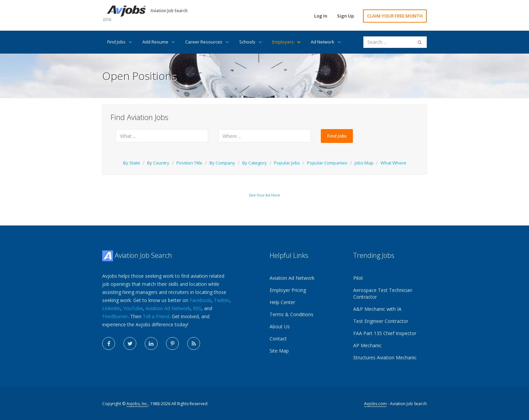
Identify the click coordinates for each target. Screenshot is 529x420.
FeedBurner (115, 316)
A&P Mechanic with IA (377, 309)
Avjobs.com (375, 404)
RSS (197, 308)
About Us (280, 326)
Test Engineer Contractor (381, 321)
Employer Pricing (288, 290)
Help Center (282, 302)
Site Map (279, 351)
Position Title (189, 163)
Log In (321, 16)
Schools (251, 42)
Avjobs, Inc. (137, 404)
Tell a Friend (156, 316)
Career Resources (207, 42)
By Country (158, 163)
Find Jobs (120, 42)
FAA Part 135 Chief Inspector (385, 333)
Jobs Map (364, 163)
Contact (278, 339)
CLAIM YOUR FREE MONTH (395, 16)
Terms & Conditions (291, 314)
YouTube (133, 308)
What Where (393, 163)
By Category (255, 163)
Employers (286, 42)
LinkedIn (111, 308)
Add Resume (159, 42)
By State (132, 163)
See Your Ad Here (264, 195)
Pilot (358, 278)
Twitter (222, 300)
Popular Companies (327, 163)
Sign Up (345, 16)
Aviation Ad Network (168, 308)
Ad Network (326, 42)
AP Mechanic (367, 345)
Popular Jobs (287, 163)
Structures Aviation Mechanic (385, 357)
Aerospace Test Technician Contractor (383, 293)
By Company (222, 163)
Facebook (200, 300)
